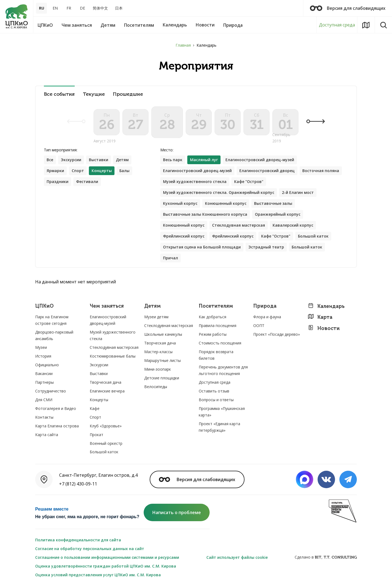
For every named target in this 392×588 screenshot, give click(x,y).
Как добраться (212, 317)
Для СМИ (44, 400)
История (43, 356)
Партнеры (44, 382)
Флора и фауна (267, 317)
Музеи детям (156, 317)
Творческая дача (105, 382)
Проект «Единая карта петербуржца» (219, 427)
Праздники (58, 181)
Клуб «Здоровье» (106, 426)
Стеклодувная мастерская (239, 225)
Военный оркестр (106, 443)
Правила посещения (218, 325)
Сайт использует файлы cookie (237, 557)
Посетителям (216, 306)
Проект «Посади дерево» (277, 334)
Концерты (99, 400)
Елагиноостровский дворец (267, 171)
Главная (183, 45)
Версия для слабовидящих (348, 8)
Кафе (95, 408)
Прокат (97, 435)
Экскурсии (71, 160)
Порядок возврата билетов (216, 355)
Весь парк (173, 160)
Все (50, 160)
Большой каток (313, 236)
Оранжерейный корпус (278, 214)
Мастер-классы (158, 352)
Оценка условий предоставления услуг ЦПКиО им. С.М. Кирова (98, 575)
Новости (324, 328)
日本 (119, 8)
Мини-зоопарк (158, 369)
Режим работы (213, 334)
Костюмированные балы (113, 356)
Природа (265, 306)
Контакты (44, 417)
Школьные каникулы (163, 334)
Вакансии (44, 373)
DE (82, 8)
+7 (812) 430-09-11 (78, 484)
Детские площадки (162, 378)
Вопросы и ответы (216, 400)
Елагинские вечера (107, 391)
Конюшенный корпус (226, 203)
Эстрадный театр (266, 247)
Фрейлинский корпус (184, 236)
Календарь (326, 306)
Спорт (78, 171)
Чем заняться (107, 306)
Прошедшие (128, 94)
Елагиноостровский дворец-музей (260, 160)
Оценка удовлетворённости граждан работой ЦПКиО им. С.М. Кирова (106, 566)
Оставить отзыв (214, 391)
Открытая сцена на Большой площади (202, 247)
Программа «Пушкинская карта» (222, 412)
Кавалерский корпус (293, 225)
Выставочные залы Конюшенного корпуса (205, 214)
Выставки (99, 160)
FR (69, 8)
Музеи (41, 347)
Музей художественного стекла (195, 181)
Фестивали (87, 181)
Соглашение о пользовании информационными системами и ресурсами (107, 557)
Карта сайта (47, 435)
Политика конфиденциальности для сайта (78, 540)
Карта (320, 317)
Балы (124, 171)
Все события (59, 94)
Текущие (94, 94)
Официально (47, 365)
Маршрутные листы (162, 360)
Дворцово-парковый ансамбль (54, 335)
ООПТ (259, 325)
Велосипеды (156, 387)
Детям (122, 160)
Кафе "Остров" (249, 181)
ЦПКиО (44, 306)
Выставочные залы (273, 203)
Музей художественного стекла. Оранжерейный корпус (219, 192)
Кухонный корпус (180, 203)
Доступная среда (337, 25)
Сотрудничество (51, 391)
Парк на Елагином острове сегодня (52, 320)
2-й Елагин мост (298, 192)
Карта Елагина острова (57, 426)
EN (55, 8)
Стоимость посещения (220, 343)
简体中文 (100, 8)
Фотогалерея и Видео (56, 408)
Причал (171, 258)
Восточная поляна (321, 171)
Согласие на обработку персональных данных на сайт (90, 549)
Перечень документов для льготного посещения (223, 370)
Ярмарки (55, 171)
